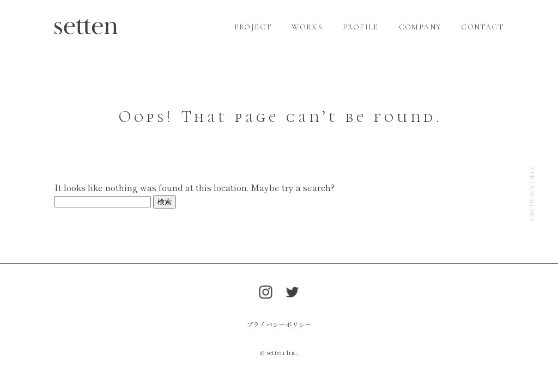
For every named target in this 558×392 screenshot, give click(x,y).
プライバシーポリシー (279, 324)
